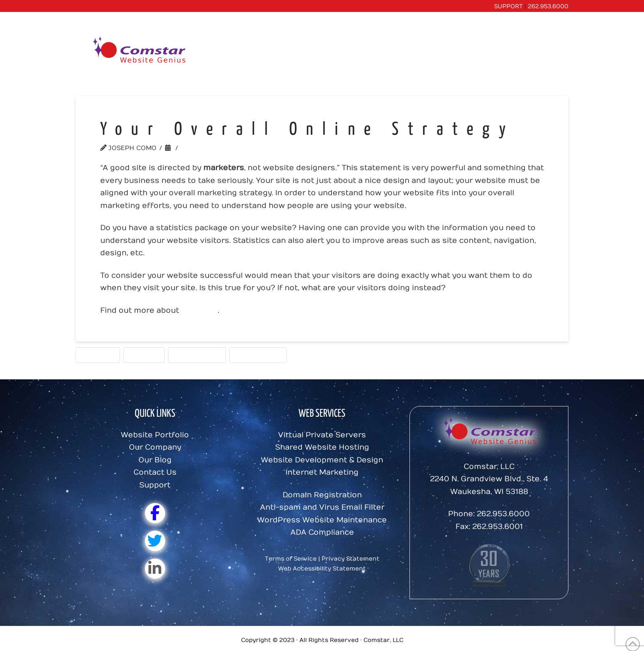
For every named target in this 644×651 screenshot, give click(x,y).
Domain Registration (322, 495)
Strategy (144, 355)
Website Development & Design (322, 460)
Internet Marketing (322, 472)
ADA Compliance (322, 532)
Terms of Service (291, 559)
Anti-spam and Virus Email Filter (322, 507)
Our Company (155, 447)
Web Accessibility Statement (322, 569)
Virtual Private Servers (322, 435)
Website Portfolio (155, 435)
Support (155, 485)
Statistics (98, 355)
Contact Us (155, 472)
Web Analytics (197, 355)
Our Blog (155, 460)
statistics (199, 310)
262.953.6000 (548, 6)
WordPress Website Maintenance (322, 520)
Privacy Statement (351, 559)
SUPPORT (508, 6)
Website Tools (209, 148)
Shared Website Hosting (322, 447)
